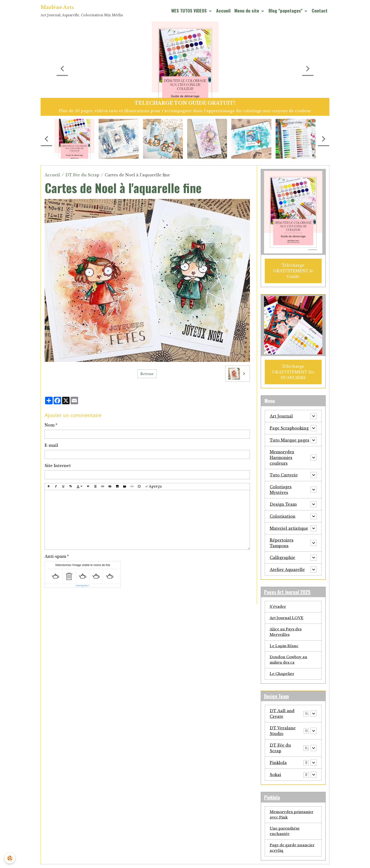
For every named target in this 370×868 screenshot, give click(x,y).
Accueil (223, 10)
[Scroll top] (361, 859)
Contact (320, 10)
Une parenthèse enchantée (286, 834)
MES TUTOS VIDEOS (190, 10)
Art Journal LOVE (288, 618)
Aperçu (153, 486)
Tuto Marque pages (290, 439)
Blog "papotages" (286, 10)
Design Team (283, 503)
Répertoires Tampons (282, 542)
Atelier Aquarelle (287, 568)
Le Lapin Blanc (285, 646)
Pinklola (278, 765)
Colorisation (283, 515)
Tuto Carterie (284, 474)
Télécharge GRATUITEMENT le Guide (293, 270)
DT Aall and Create (282, 715)
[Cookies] (10, 858)
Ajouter (55, 596)
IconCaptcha (82, 586)
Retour (147, 374)
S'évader (278, 606)
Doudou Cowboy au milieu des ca (290, 661)
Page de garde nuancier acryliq (287, 851)
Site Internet (58, 466)
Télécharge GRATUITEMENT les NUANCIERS (293, 371)
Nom (50, 425)
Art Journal (281, 415)
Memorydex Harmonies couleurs (282, 456)
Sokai (275, 777)
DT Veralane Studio (283, 733)
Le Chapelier (283, 675)
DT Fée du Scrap (82, 175)
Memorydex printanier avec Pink (293, 817)
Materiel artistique (289, 527)
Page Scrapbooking (289, 427)
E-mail (51, 445)
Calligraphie (282, 556)
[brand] (82, 11)
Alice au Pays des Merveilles (287, 632)
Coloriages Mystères (281, 488)
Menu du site (247, 10)
